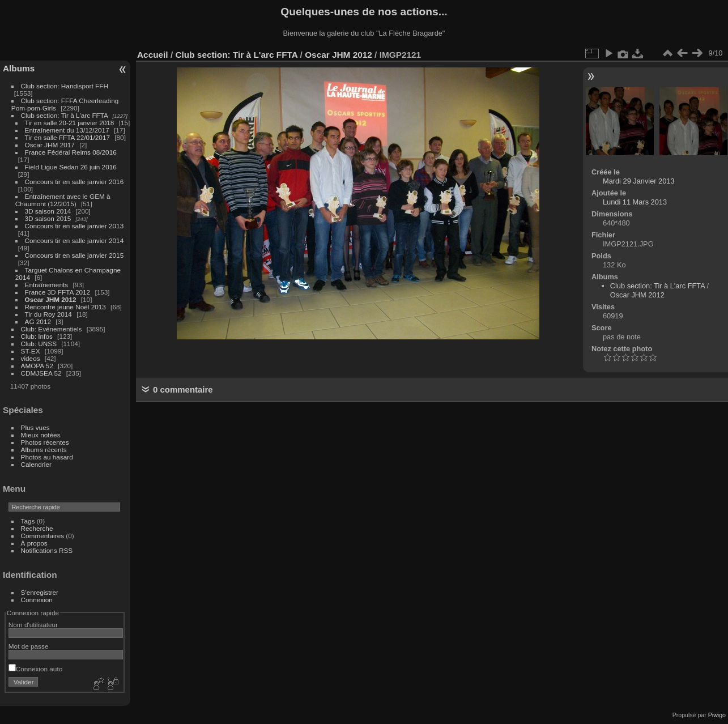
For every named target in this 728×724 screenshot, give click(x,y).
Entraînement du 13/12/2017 (67, 130)
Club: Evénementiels (52, 329)
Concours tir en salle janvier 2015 (74, 255)
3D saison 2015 (48, 218)
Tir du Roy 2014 (48, 314)
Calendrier (36, 464)
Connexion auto (35, 669)
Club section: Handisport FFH (65, 86)
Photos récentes (45, 442)
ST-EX (31, 351)
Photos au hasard (47, 457)
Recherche (37, 528)
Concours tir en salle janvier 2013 (74, 226)
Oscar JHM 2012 (51, 299)
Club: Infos (37, 336)
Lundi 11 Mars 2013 (635, 202)
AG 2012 (38, 321)
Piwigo (717, 715)
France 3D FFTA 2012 (58, 292)
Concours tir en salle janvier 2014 (74, 240)
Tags (28, 521)
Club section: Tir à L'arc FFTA (65, 115)
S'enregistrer (40, 592)
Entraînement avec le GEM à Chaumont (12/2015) (63, 200)
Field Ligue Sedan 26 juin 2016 (71, 167)
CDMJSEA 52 (41, 373)
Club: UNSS (39, 344)
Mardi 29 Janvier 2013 (639, 181)
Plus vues (35, 427)
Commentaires (43, 536)
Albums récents (44, 450)
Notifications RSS (47, 550)
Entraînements (47, 285)
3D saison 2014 (48, 211)
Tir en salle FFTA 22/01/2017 (67, 137)
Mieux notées (41, 435)
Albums (19, 68)
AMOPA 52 (37, 366)
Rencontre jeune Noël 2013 (65, 307)
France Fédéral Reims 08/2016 (71, 152)
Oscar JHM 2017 (50, 145)
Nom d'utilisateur (33, 625)
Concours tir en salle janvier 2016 (74, 182)
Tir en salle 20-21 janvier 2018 (70, 123)
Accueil (153, 55)
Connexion (37, 600)
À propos (34, 543)
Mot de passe (29, 646)
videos (31, 358)
